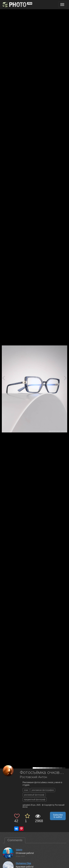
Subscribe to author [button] (58, 816)
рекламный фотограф (34, 795)
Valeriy (19, 850)
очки (26, 790)
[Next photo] (65, 378)
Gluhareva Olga (23, 863)
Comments (15, 840)
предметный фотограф (35, 799)
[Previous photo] (3, 378)
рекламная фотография (43, 790)
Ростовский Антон (34, 777)
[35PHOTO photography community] (17, 5)
